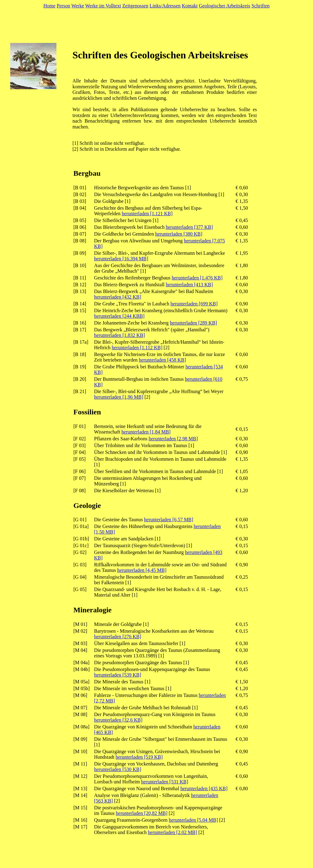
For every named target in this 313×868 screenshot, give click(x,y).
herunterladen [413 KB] (189, 285)
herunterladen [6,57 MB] (169, 520)
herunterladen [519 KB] (139, 757)
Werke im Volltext (103, 6)
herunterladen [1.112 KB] (137, 348)
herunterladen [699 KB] (194, 304)
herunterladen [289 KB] (194, 323)
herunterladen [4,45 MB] (142, 570)
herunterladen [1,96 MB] (119, 397)
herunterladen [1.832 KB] (119, 335)
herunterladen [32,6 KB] (118, 720)
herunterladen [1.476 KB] (197, 278)
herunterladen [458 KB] (162, 360)
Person (64, 6)
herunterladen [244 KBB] (119, 316)
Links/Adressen (165, 6)
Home (49, 6)
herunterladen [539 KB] (118, 675)
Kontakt (190, 6)
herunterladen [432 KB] (118, 297)
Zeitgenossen (135, 6)
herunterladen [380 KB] (179, 234)
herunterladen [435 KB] (204, 788)
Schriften (261, 6)
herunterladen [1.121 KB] (147, 214)
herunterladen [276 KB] (118, 637)
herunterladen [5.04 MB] (193, 820)
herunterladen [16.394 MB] (121, 259)
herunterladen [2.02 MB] (173, 832)
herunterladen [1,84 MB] (146, 432)
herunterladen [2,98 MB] (173, 439)
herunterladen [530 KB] (118, 769)
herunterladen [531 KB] (165, 782)
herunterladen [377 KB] (189, 227)
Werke (78, 6)
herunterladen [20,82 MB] (142, 813)
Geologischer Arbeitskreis (225, 6)
